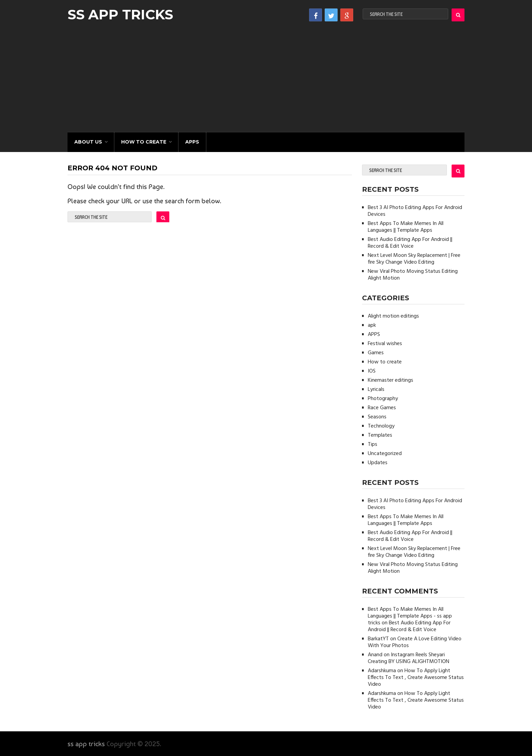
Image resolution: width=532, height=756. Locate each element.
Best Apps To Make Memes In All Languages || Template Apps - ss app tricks (410, 616)
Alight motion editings (393, 316)
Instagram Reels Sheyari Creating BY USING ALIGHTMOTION (408, 658)
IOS (372, 371)
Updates (378, 463)
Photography (383, 399)
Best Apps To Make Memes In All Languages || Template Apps (406, 227)
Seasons (377, 417)
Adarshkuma (382, 671)
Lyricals (376, 390)
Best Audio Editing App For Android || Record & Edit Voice (410, 243)
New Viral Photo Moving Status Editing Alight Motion (413, 275)
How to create (144, 142)
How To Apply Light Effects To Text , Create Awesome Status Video (416, 678)
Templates (380, 435)
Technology (381, 426)
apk (372, 325)
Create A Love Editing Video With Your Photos (415, 642)
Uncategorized (385, 454)
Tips (373, 445)
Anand (375, 655)
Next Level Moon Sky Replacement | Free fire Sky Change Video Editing (414, 259)
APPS (192, 142)
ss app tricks (120, 15)
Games (376, 353)
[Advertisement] (266, 81)
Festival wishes (385, 344)
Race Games (382, 408)
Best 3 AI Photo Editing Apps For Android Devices (415, 211)
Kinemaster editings (391, 380)
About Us (88, 142)
